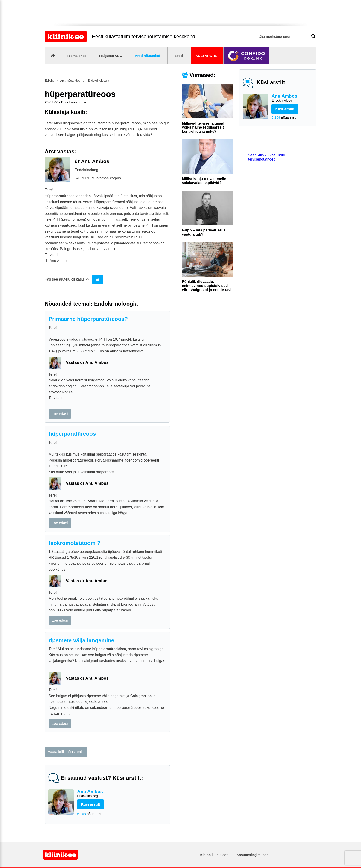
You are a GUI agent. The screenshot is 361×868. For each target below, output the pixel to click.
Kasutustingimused (252, 855)
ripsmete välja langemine (81, 640)
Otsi (313, 36)
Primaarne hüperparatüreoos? (88, 319)
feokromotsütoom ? (74, 543)
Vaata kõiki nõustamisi (66, 752)
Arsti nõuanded (148, 56)
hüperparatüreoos (72, 434)
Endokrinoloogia (98, 80)
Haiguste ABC (111, 56)
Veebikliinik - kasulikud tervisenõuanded (267, 157)
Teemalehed (77, 56)
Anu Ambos (292, 98)
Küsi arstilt (207, 56)
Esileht (49, 80)
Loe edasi (60, 414)
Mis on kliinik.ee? (214, 855)
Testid (178, 56)
